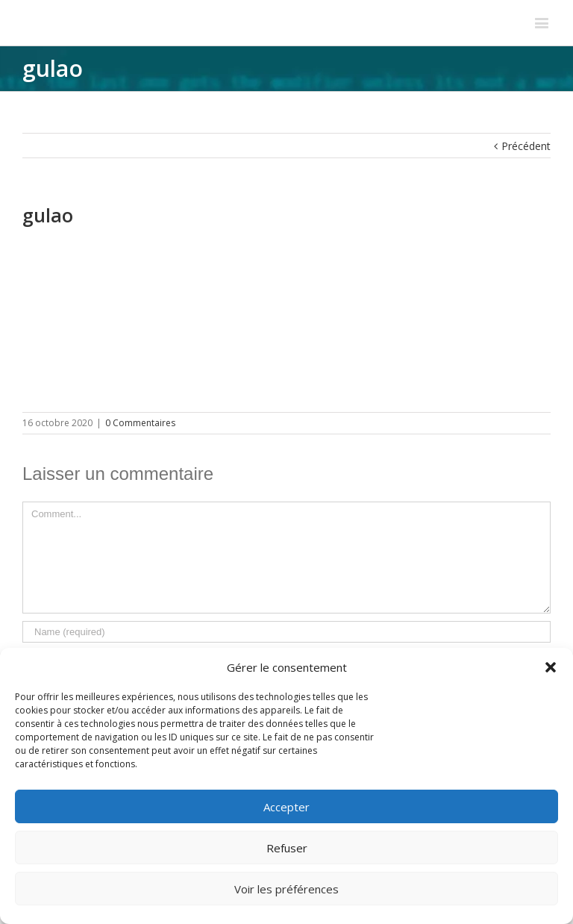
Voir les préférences (286, 889)
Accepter (286, 807)
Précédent (526, 146)
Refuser (287, 848)
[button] (551, 667)
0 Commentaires (140, 423)
